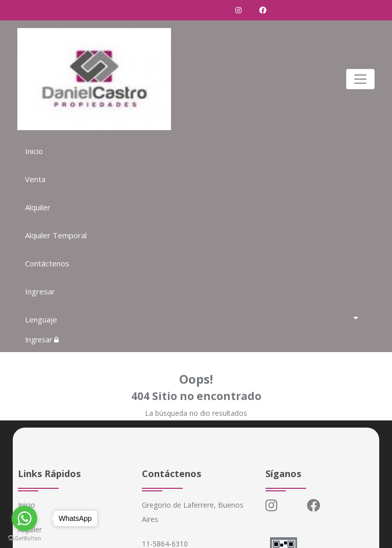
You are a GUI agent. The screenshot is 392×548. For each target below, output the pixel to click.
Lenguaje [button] (41, 319)
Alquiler (38, 207)
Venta (35, 179)
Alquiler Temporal (56, 235)
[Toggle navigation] (360, 79)
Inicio (34, 151)
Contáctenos (47, 263)
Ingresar (40, 291)
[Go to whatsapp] (24, 518)
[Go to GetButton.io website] (24, 538)
